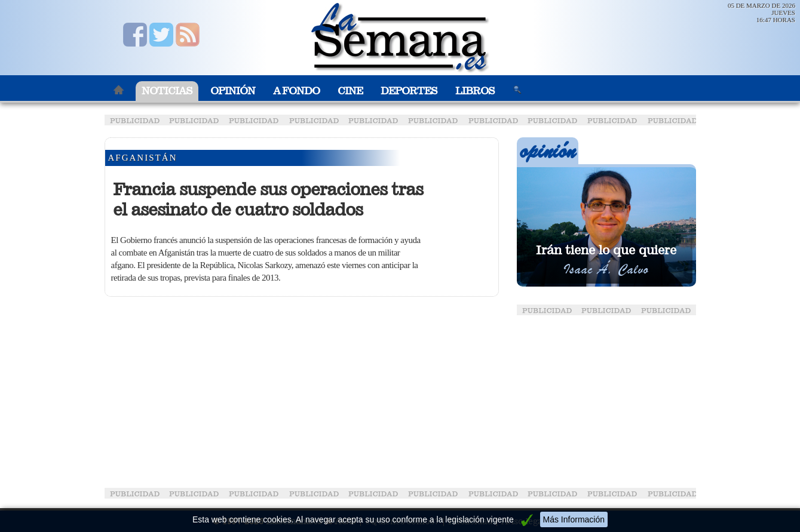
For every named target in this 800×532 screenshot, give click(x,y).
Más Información (574, 519)
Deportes (409, 91)
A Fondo (296, 91)
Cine (350, 91)
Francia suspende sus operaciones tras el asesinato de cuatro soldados (268, 199)
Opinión (233, 91)
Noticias (167, 91)
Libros (475, 91)
